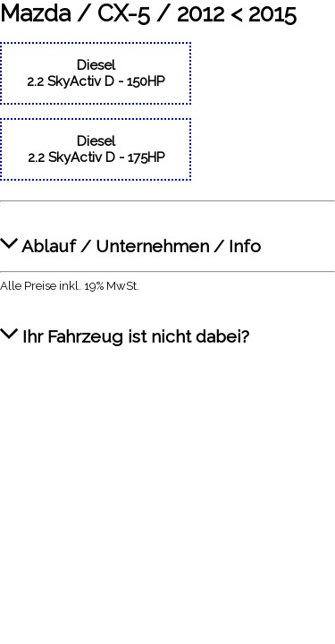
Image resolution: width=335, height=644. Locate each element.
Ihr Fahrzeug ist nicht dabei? (125, 327)
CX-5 (124, 13)
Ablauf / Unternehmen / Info (130, 237)
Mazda (35, 13)
